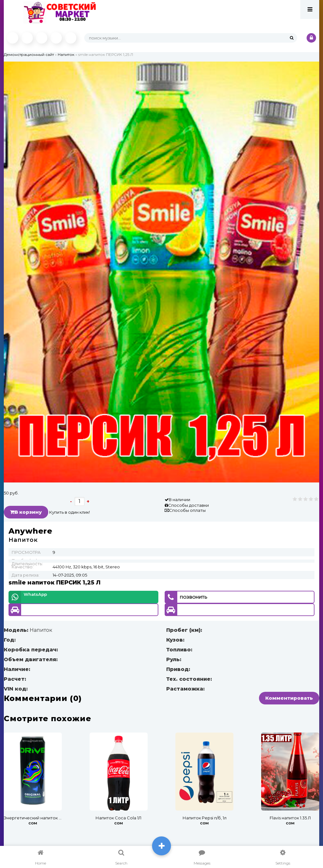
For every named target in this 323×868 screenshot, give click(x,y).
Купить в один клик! (70, 512)
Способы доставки (188, 505)
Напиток (66, 54)
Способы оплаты (187, 510)
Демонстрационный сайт (29, 54)
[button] (314, 67)
